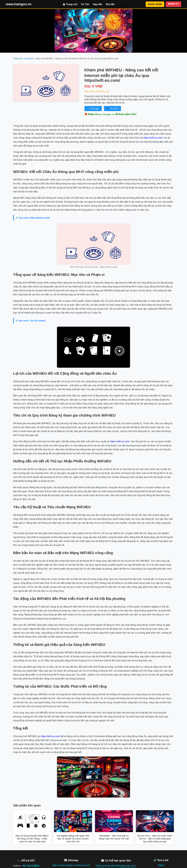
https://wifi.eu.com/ (153, 138)
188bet (161, 865)
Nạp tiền (98, 4)
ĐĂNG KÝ (173, 4)
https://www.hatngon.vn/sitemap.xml (71, 865)
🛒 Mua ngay (93, 109)
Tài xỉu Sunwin (38, 321)
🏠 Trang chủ (70, 4)
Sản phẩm (29, 59)
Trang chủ (18, 59)
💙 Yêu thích (112, 109)
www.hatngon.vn (19, 4)
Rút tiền (110, 4)
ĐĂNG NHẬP (155, 4)
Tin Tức (85, 4)
